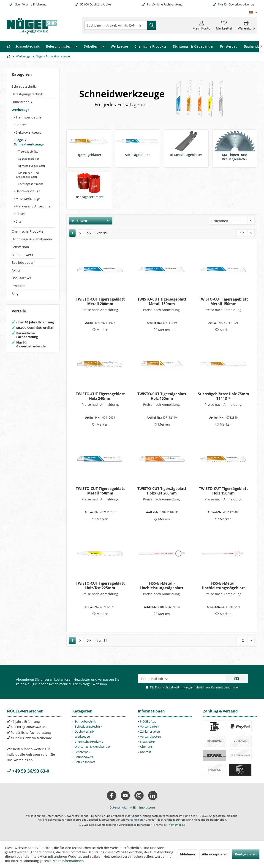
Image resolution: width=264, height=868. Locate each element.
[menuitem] (246, 25)
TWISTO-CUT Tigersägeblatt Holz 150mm (162, 396)
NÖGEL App (148, 721)
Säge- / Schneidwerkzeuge (29, 142)
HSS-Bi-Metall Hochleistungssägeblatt (223, 586)
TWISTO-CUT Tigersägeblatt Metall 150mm (162, 301)
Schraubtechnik (24, 86)
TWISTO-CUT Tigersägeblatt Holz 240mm (100, 396)
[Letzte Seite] (89, 233)
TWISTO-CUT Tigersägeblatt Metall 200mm (100, 301)
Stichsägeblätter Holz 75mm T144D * (223, 396)
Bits (18, 221)
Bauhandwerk (22, 255)
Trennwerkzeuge (28, 117)
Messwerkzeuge (27, 199)
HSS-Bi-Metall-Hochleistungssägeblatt (162, 586)
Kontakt (146, 752)
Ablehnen (187, 854)
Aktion (16, 270)
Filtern (79, 221)
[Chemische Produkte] (150, 47)
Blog (15, 294)
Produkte (19, 286)
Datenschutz (118, 807)
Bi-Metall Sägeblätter (31, 166)
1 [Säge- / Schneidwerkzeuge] (72, 233)
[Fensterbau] (229, 47)
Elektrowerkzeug (28, 132)
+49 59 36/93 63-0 (28, 771)
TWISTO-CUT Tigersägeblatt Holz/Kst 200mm (162, 491)
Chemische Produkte (27, 231)
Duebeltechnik (84, 731)
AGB (133, 807)
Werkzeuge (20, 110)
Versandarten (149, 726)
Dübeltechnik (22, 102)
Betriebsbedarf (23, 262)
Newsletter (148, 742)
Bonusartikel (21, 278)
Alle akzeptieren (215, 854)
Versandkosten (150, 736)
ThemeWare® (176, 825)
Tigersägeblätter (29, 152)
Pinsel (20, 214)
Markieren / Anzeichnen (34, 206)
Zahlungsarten (150, 731)
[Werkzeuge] (119, 47)
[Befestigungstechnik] (62, 47)
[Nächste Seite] (80, 233)
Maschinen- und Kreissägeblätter (27, 175)
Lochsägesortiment (30, 184)
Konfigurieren (246, 854)
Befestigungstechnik (27, 94)
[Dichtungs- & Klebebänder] (193, 47)
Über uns (146, 747)
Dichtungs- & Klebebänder (32, 239)
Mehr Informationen (68, 861)
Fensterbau (20, 247)
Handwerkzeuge (27, 191)
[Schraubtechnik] (27, 47)
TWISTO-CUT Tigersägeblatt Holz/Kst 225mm (100, 586)
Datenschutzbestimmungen (174, 687)
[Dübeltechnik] (94, 47)
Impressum (147, 807)
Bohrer (20, 125)
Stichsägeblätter (28, 159)
